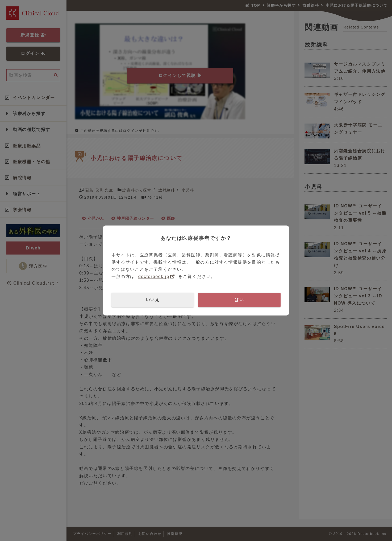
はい (239, 300)
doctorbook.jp (154, 276)
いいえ (153, 300)
